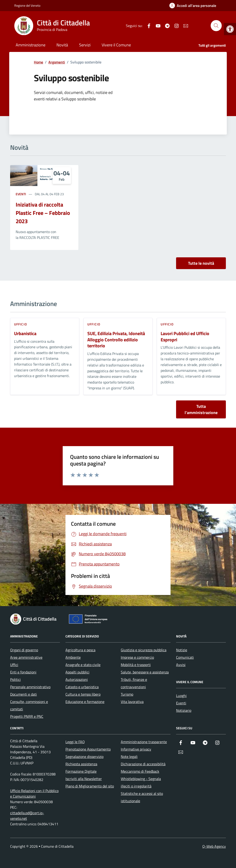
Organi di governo (24, 650)
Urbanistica (25, 334)
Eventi (21, 194)
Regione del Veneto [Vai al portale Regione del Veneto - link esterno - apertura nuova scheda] (27, 5)
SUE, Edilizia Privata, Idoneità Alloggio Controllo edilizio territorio (116, 340)
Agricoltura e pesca (80, 650)
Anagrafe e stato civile (83, 665)
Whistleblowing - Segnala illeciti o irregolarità (141, 782)
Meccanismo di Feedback (140, 771)
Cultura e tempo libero (83, 694)
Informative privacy (136, 749)
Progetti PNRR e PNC (27, 716)
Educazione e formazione (85, 702)
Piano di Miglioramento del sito (90, 786)
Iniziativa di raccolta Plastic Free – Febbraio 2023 (43, 213)
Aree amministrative (26, 657)
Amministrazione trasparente (144, 742)
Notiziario (184, 710)
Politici (15, 679)
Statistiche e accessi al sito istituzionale (142, 797)
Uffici (14, 665)
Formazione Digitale (81, 771)
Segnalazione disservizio (84, 757)
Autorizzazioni (77, 679)
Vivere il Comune (116, 45)
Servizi (85, 45)
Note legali (129, 757)
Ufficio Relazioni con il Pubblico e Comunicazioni (34, 793)
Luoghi (181, 696)
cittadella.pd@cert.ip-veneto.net (27, 816)
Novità (62, 45)
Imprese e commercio (137, 657)
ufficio (21, 324)
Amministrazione (31, 45)
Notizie (182, 650)
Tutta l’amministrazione (201, 409)
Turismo (127, 694)
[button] (230, 29)
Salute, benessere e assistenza (145, 672)
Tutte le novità (201, 263)
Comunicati (185, 657)
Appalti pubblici (77, 672)
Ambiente (73, 657)
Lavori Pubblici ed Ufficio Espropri (185, 337)
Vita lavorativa (132, 702)
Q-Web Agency (214, 846)
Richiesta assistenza (81, 764)
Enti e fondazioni (23, 672)
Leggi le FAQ (75, 742)
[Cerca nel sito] (216, 26)
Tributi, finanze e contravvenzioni (134, 683)
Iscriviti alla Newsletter (84, 779)
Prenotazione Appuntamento (88, 749)
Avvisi (181, 665)
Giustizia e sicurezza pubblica (144, 650)
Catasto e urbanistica (82, 687)
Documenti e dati (24, 694)
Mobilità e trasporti (136, 665)
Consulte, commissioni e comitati (29, 705)
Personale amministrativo (30, 687)
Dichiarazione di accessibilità (143, 764)
